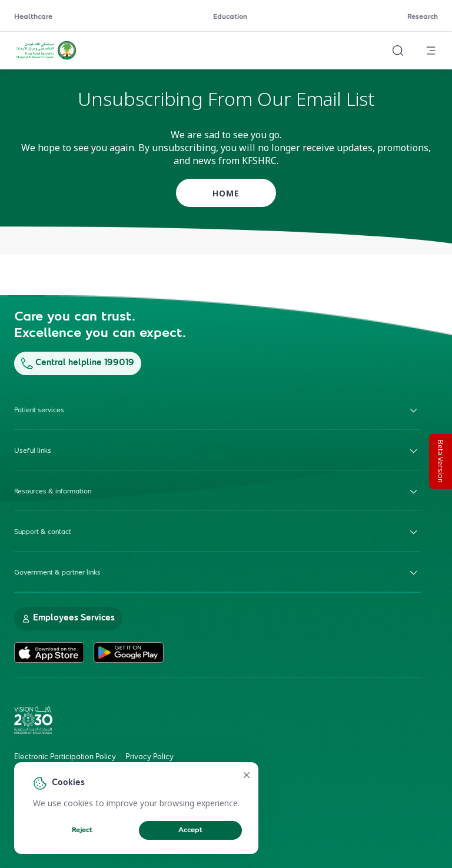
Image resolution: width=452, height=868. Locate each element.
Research (423, 17)
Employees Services (68, 618)
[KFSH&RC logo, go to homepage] (46, 58)
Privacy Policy (149, 757)
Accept (190, 830)
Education (230, 17)
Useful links (217, 451)
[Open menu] (431, 51)
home (226, 193)
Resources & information (217, 492)
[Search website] (398, 51)
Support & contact (217, 532)
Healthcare (33, 17)
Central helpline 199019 (78, 363)
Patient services (217, 410)
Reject (82, 830)
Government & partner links (217, 573)
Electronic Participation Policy (65, 757)
